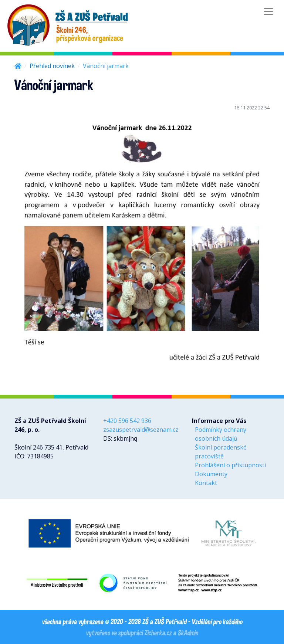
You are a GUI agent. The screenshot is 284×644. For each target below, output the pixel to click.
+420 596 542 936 (127, 421)
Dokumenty (211, 474)
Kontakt (206, 483)
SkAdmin (188, 633)
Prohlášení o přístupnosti (230, 465)
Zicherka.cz (158, 633)
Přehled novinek (52, 66)
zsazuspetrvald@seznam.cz (141, 430)
